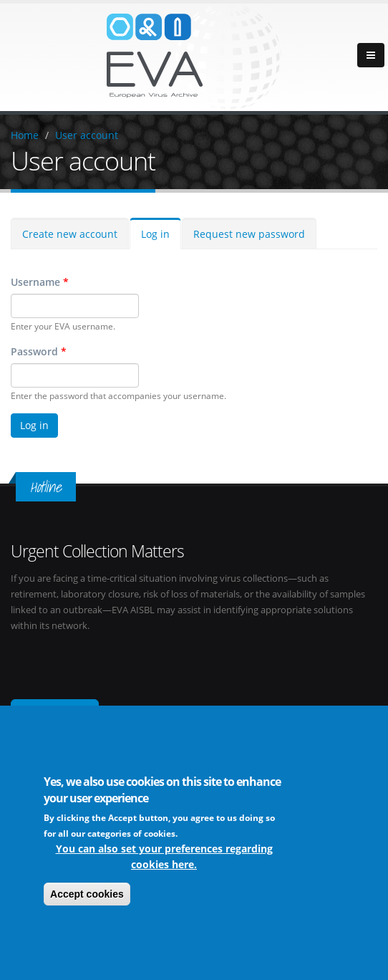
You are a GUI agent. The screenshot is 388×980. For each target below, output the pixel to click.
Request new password (249, 234)
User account (87, 135)
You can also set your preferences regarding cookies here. (164, 859)
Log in (155, 234)
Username (40, 282)
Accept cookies (87, 897)
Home (25, 135)
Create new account (70, 234)
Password (39, 351)
